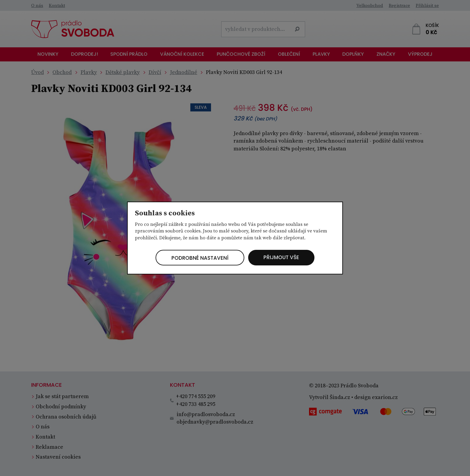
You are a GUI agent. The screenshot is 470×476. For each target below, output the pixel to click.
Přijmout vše (284, 257)
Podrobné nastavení (198, 258)
